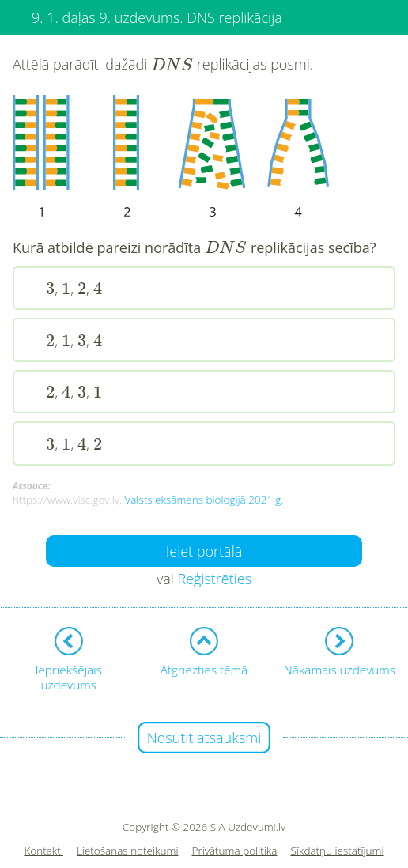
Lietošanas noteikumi (128, 851)
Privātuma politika (235, 851)
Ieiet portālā (204, 551)
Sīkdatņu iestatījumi (337, 851)
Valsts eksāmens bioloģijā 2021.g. (204, 500)
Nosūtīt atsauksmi (204, 738)
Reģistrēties (214, 579)
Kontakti (43, 851)
